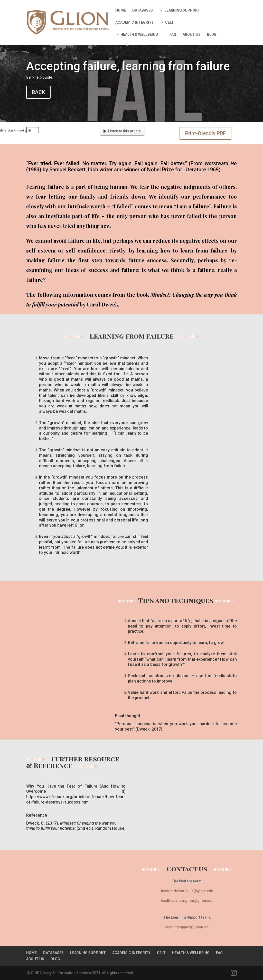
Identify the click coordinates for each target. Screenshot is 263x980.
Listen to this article (122, 131)
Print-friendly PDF (205, 133)
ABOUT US (192, 35)
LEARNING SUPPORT (182, 10)
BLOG (212, 35)
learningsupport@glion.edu (187, 927)
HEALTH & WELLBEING (139, 35)
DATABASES (143, 10)
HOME (121, 10)
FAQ (173, 35)
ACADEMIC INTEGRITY (134, 22)
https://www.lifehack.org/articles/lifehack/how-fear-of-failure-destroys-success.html (76, 799)
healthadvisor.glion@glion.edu (187, 901)
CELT (170, 22)
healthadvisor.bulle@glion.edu (187, 891)
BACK (38, 92)
